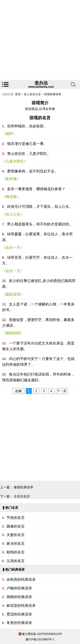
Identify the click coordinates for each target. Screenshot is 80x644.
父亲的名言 (16, 561)
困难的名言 (16, 526)
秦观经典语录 (23, 487)
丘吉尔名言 (22, 496)
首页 (18, 94)
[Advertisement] (40, 40)
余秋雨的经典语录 (21, 580)
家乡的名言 (16, 544)
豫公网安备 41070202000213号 (42, 634)
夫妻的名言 (16, 535)
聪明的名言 (16, 552)
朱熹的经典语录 (19, 623)
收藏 (18, 391)
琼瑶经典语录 (53, 94)
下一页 (62, 391)
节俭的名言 (16, 518)
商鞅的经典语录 (19, 597)
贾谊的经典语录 (19, 614)
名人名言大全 (32, 94)
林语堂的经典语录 (21, 606)
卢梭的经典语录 (19, 588)
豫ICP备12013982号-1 (40, 639)
